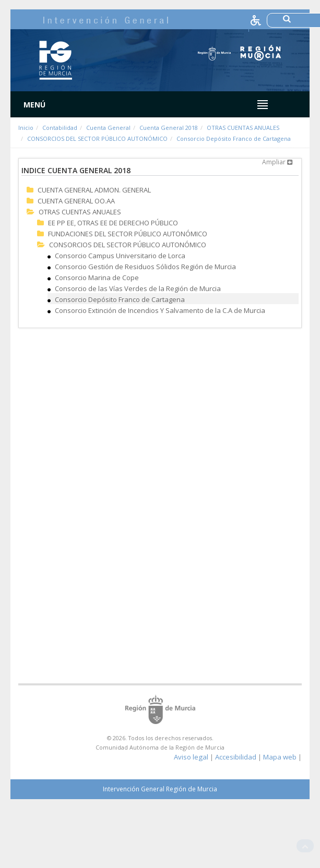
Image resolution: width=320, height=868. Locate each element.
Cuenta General (108, 128)
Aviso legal (191, 757)
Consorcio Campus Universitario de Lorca (120, 256)
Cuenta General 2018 (169, 128)
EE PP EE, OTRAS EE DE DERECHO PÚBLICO (113, 223)
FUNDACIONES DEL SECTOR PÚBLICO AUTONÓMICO (128, 234)
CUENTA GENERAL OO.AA (76, 201)
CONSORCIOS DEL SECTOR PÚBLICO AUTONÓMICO (97, 138)
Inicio (26, 128)
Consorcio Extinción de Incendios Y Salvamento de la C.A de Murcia (160, 310)
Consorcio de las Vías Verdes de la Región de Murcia (138, 288)
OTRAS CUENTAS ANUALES (243, 128)
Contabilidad (60, 128)
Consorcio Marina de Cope (97, 278)
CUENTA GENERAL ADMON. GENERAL (94, 190)
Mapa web (280, 757)
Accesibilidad (236, 757)
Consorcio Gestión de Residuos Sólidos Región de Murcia (145, 267)
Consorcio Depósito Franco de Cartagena (234, 138)
